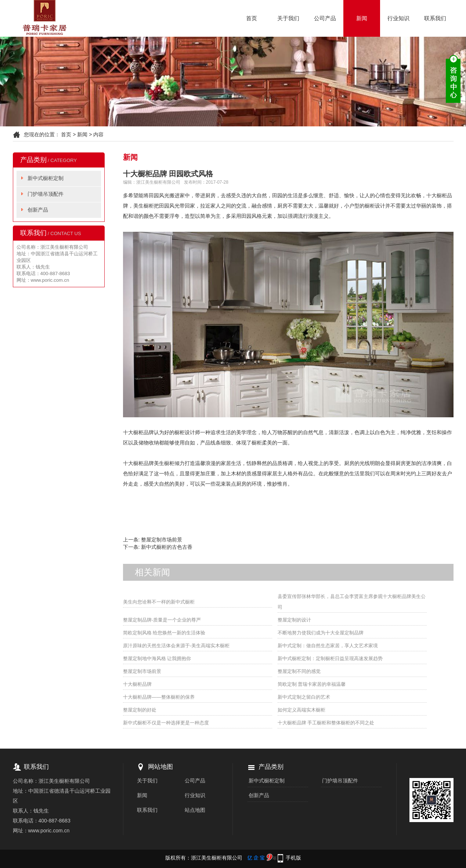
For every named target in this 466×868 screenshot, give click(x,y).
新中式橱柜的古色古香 (167, 547)
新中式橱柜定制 (46, 178)
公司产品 (325, 18)
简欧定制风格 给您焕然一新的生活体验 (164, 633)
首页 (252, 18)
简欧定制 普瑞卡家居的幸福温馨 (312, 684)
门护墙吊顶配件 (46, 194)
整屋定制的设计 (294, 620)
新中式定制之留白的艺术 (304, 697)
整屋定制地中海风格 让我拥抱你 (157, 658)
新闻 (362, 18)
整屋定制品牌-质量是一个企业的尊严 (162, 620)
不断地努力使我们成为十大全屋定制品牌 (321, 633)
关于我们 (288, 18)
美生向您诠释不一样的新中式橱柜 (159, 602)
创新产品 (38, 210)
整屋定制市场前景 (162, 540)
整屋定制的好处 (140, 710)
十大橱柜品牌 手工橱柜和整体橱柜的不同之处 (326, 723)
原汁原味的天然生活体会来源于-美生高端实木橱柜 (176, 646)
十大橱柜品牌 (137, 684)
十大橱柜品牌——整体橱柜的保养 (159, 697)
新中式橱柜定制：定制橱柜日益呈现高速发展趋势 (330, 658)
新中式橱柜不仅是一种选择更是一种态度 (166, 723)
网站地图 (160, 767)
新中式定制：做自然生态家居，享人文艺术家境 (328, 646)
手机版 (293, 858)
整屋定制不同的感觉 (299, 671)
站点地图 (195, 810)
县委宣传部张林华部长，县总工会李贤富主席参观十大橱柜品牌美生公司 (352, 602)
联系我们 (435, 18)
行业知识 (398, 18)
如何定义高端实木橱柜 (301, 710)
